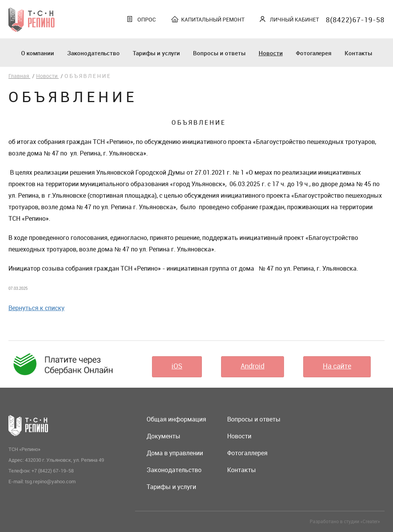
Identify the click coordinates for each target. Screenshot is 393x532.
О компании (38, 53)
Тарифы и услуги (156, 53)
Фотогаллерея (247, 453)
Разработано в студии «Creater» (345, 521)
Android (253, 366)
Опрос (147, 19)
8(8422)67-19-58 (355, 20)
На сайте (337, 366)
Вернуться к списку (36, 308)
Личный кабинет (294, 19)
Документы (163, 436)
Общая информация (176, 419)
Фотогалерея (314, 53)
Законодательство (93, 53)
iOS (177, 366)
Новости (271, 53)
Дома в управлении (175, 453)
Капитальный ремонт (213, 19)
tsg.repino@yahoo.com (50, 481)
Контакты (358, 53)
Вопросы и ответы (219, 53)
